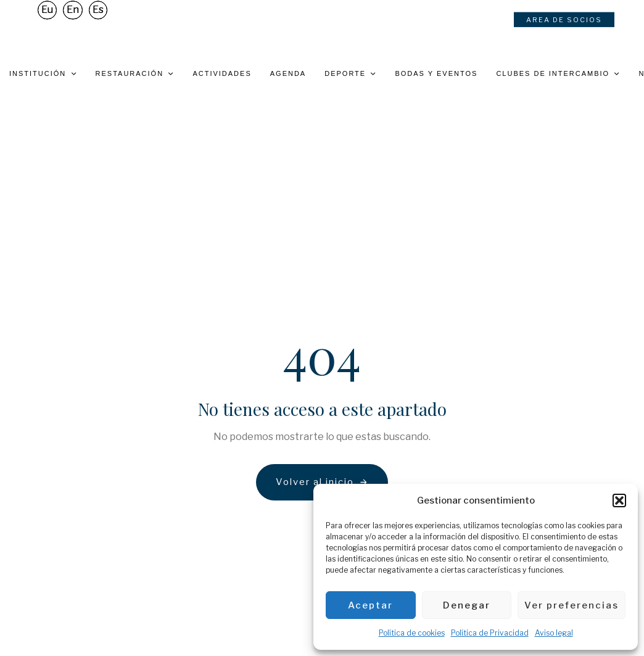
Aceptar (370, 605)
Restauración (135, 73)
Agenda (288, 73)
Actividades (222, 73)
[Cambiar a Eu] (47, 14)
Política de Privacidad (490, 633)
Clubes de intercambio (558, 73)
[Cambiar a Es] (98, 14)
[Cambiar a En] (73, 14)
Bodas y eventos (436, 73)
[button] (619, 500)
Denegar (467, 605)
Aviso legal (554, 633)
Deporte (350, 73)
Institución (43, 73)
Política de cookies (412, 633)
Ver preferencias (572, 605)
